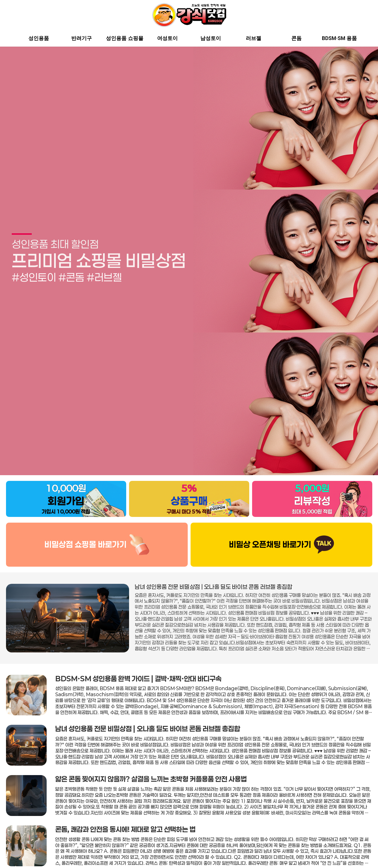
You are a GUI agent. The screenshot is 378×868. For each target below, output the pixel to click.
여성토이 (167, 38)
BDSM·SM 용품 (339, 38)
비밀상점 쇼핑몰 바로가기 (85, 530)
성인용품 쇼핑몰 (124, 38)
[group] (189, 254)
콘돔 (296, 38)
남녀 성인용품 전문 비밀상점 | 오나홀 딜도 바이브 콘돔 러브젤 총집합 (213, 572)
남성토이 (211, 38)
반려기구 (82, 38)
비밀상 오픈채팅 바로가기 (270, 530)
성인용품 (39, 38)
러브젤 (254, 38)
